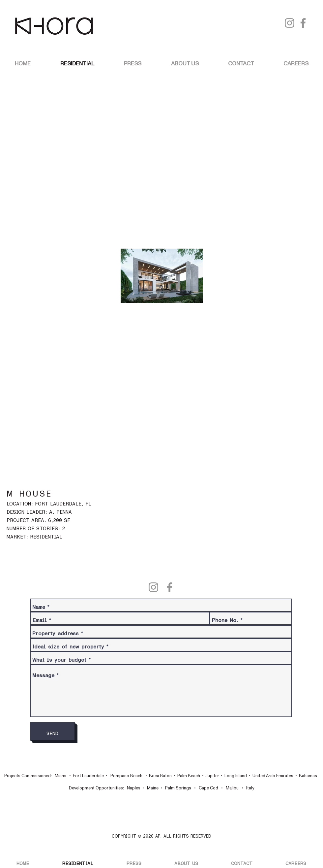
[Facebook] (303, 23)
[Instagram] (290, 23)
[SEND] (52, 731)
